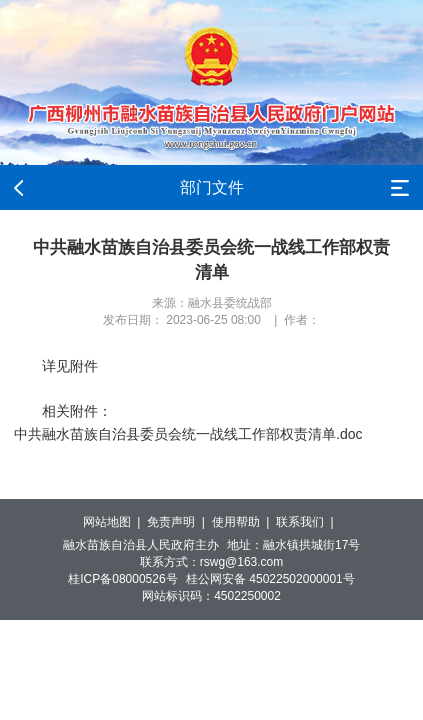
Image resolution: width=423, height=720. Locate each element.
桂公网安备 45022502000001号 (270, 579)
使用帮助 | (244, 522)
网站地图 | (115, 522)
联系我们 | (308, 522)
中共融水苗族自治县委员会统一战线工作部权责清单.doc (188, 434)
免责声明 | (179, 522)
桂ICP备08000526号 (122, 579)
